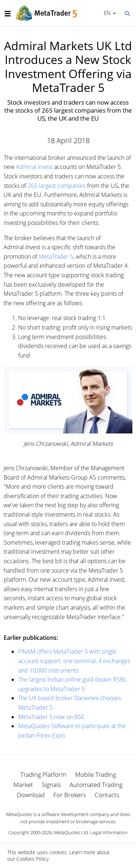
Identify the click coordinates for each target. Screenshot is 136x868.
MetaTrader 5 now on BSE (51, 717)
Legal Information (109, 832)
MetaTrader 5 (56, 257)
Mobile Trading (96, 774)
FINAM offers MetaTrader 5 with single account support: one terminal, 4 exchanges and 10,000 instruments (74, 661)
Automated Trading (96, 785)
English (106, 13)
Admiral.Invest (34, 167)
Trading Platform (43, 774)
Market (23, 785)
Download (31, 795)
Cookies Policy (32, 859)
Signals (51, 785)
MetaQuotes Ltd (71, 832)
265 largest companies (57, 186)
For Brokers (70, 795)
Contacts (107, 795)
